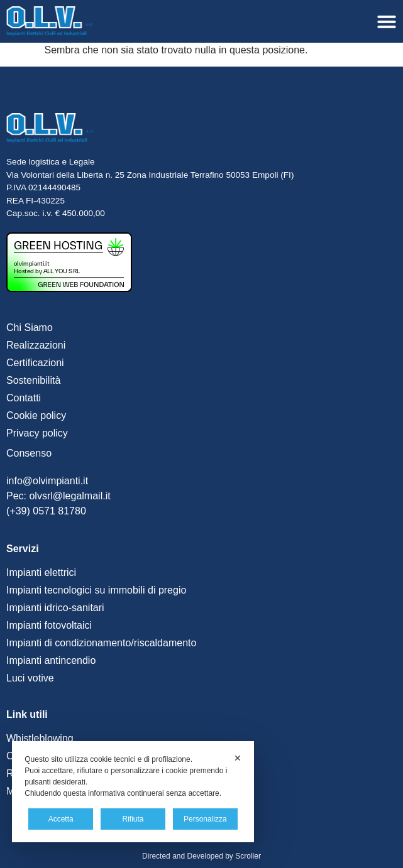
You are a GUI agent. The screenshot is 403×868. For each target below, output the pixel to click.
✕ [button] (238, 758)
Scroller (248, 856)
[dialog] (133, 792)
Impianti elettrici (41, 572)
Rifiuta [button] (133, 819)
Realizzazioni (36, 345)
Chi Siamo (30, 328)
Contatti (24, 398)
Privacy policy (37, 433)
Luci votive (30, 678)
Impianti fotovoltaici (49, 625)
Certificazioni (35, 363)
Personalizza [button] (205, 819)
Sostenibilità (33, 380)
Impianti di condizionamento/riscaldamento (101, 643)
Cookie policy (36, 415)
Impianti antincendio (51, 660)
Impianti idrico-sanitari (55, 608)
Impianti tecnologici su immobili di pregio (96, 590)
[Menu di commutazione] (387, 21)
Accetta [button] (61, 819)
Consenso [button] (29, 453)
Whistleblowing (40, 738)
